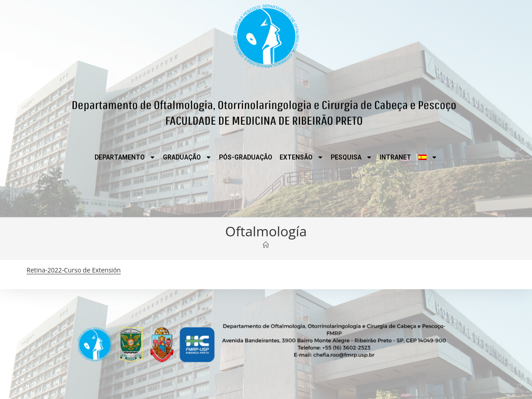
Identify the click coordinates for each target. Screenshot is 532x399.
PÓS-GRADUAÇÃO (246, 157)
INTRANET (395, 157)
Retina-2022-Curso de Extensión (74, 270)
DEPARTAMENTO (125, 157)
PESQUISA (351, 157)
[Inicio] (266, 245)
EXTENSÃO (302, 157)
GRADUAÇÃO (187, 157)
